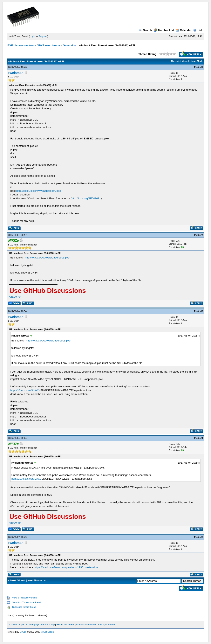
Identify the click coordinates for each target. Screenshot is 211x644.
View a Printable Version (24, 598)
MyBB (23, 632)
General (68, 45)
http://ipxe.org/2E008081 (86, 198)
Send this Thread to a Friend (26, 602)
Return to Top (48, 624)
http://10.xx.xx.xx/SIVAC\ (25, 390)
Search (145, 30)
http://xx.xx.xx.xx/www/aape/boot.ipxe (39, 191)
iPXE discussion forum (21, 45)
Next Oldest (18, 580)
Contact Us (15, 624)
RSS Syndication (106, 624)
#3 (202, 311)
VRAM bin (15, 297)
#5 (202, 537)
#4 (202, 438)
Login (32, 36)
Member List (164, 30)
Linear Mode (196, 61)
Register (43, 36)
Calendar (183, 30)
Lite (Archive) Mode (86, 624)
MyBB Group (47, 632)
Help (198, 30)
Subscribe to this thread (24, 607)
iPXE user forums (49, 45)
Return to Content (65, 624)
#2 (202, 235)
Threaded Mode (179, 61)
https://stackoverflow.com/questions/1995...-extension (66, 567)
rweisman (16, 73)
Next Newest (35, 580)
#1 (202, 67)
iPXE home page (31, 624)
